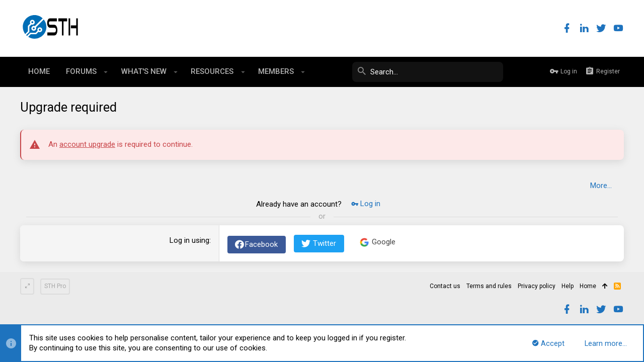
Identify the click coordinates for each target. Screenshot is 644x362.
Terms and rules (489, 286)
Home (588, 286)
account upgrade (87, 144)
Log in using (189, 240)
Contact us (445, 286)
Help (568, 286)
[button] (106, 72)
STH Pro (55, 286)
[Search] (428, 72)
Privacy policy (537, 286)
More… (601, 186)
